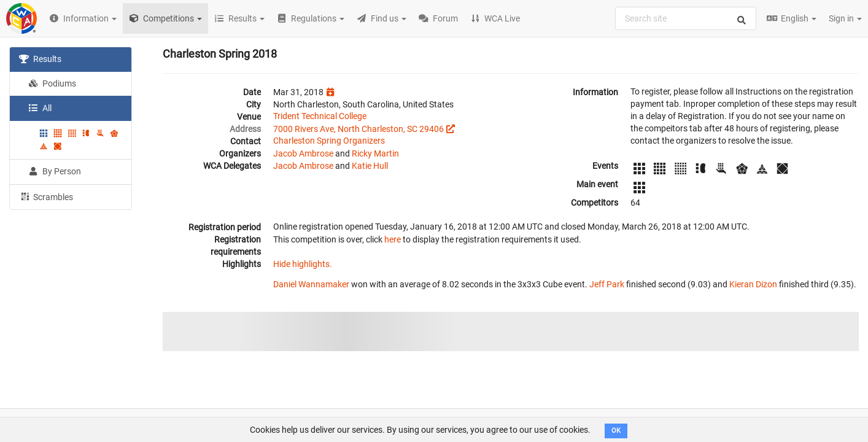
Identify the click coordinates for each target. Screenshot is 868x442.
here (393, 239)
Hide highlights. (303, 264)
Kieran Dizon (753, 284)
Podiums (52, 83)
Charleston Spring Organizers (329, 141)
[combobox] (686, 18)
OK (616, 431)
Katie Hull (370, 166)
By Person (55, 171)
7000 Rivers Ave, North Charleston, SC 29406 (358, 129)
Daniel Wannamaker (311, 284)
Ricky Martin (375, 153)
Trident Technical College (320, 116)
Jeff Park (607, 284)
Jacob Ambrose (303, 153)
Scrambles (46, 196)
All (40, 108)
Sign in (845, 18)
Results (40, 59)
